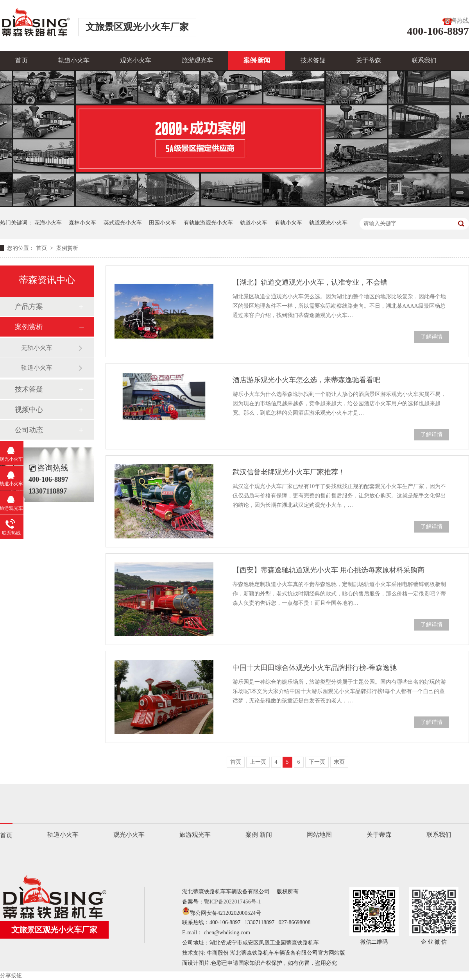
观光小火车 (136, 60)
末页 (339, 762)
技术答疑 (313, 60)
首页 (21, 60)
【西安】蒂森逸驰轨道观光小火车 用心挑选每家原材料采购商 (328, 570)
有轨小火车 (288, 223)
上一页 (258, 762)
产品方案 (29, 306)
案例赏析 (67, 248)
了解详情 (431, 337)
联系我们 (424, 60)
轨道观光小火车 (328, 223)
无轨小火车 (37, 348)
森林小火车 (82, 223)
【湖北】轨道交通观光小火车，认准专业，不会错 (310, 282)
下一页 (317, 762)
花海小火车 (48, 223)
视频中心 (29, 410)
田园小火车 (163, 223)
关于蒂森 (369, 60)
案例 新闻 (259, 835)
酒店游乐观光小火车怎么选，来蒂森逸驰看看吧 (306, 380)
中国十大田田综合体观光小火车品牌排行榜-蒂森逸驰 (315, 668)
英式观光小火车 (123, 223)
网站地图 (319, 835)
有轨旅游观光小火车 (208, 223)
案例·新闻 (257, 60)
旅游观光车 (197, 60)
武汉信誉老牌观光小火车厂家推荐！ (289, 472)
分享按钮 (11, 976)
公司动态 (29, 430)
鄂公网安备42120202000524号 (222, 913)
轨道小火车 (74, 60)
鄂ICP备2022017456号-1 (232, 902)
